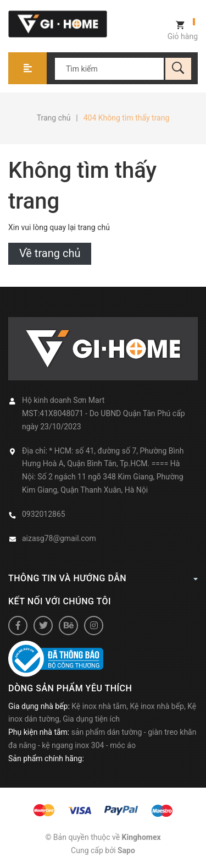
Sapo (126, 850)
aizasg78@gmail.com (59, 538)
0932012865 (44, 514)
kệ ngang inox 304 (73, 745)
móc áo (123, 745)
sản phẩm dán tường (107, 732)
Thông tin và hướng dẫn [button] (103, 578)
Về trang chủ (50, 253)
